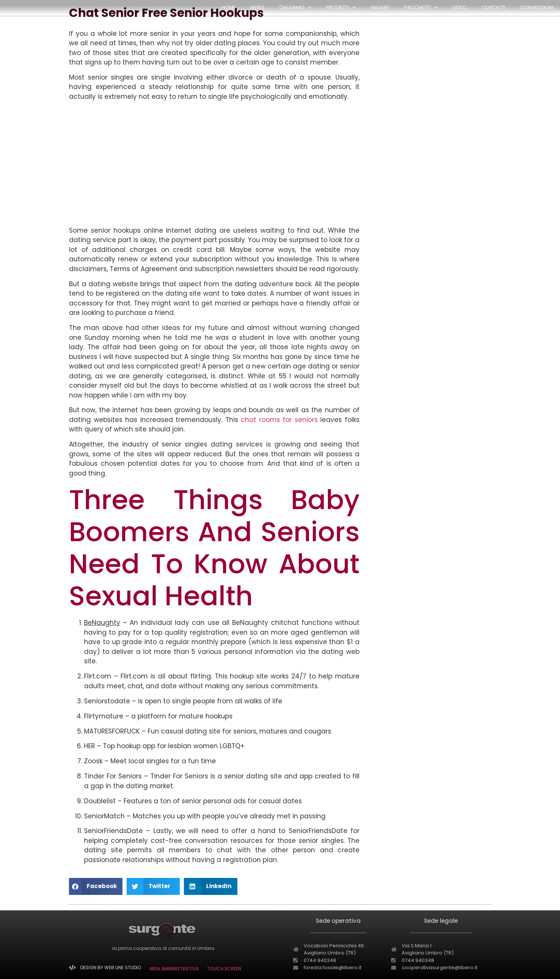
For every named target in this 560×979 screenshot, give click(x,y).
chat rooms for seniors (279, 420)
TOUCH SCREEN (224, 969)
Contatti (493, 7)
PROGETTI (341, 7)
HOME (229, 7)
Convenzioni (537, 7)
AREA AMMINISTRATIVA (174, 969)
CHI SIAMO (295, 7)
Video (460, 7)
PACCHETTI (421, 7)
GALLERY (380, 7)
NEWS (258, 7)
